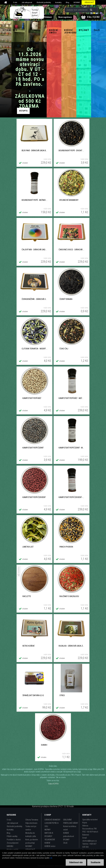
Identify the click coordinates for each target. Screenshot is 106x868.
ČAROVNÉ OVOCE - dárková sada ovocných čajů (71, 250)
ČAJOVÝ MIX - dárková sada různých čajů (35, 250)
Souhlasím (96, 862)
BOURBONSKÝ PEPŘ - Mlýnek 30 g (35, 200)
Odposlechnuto (31, 823)
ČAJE (65, 843)
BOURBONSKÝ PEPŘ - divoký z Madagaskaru (71, 151)
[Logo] (27, 13)
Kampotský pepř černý (33, 448)
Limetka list (28, 547)
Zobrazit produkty (23, 111)
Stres (62, 695)
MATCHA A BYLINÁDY (49, 835)
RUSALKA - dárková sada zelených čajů (71, 646)
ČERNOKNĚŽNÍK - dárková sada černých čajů (35, 299)
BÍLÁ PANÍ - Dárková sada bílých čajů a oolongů (35, 151)
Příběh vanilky (12, 836)
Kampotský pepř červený (34, 497)
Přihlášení (48, 17)
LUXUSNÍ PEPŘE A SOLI (52, 825)
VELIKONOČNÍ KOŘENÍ (50, 841)
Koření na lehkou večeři (70, 828)
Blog (67, 2)
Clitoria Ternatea (32, 820)
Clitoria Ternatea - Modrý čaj (35, 349)
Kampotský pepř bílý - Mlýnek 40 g (71, 398)
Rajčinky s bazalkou (69, 596)
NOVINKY (77, 2)
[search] (91, 10)
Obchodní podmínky (44, 2)
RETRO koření (28, 646)
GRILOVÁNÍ (67, 820)
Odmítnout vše (76, 862)
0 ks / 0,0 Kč (93, 17)
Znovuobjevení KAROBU (13, 845)
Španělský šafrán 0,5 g (33, 695)
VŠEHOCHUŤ (89, 2)
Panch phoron (66, 547)
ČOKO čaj (64, 349)
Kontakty (58, 2)
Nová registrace (65, 17)
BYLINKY (66, 840)
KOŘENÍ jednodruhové (69, 835)
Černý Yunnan (66, 299)
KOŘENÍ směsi (50, 846)
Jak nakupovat (27, 2)
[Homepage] (6, 2)
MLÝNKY (48, 830)
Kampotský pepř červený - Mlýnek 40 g (71, 497)
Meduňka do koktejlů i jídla (31, 835)
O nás (15, 2)
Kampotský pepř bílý (32, 398)
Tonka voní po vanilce (31, 828)
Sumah (44, 745)
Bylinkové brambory (69, 200)
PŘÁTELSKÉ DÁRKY (71, 823)
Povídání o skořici (14, 840)
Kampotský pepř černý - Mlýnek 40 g (71, 448)
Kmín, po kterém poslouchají (32, 841)
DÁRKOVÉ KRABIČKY (52, 820)
